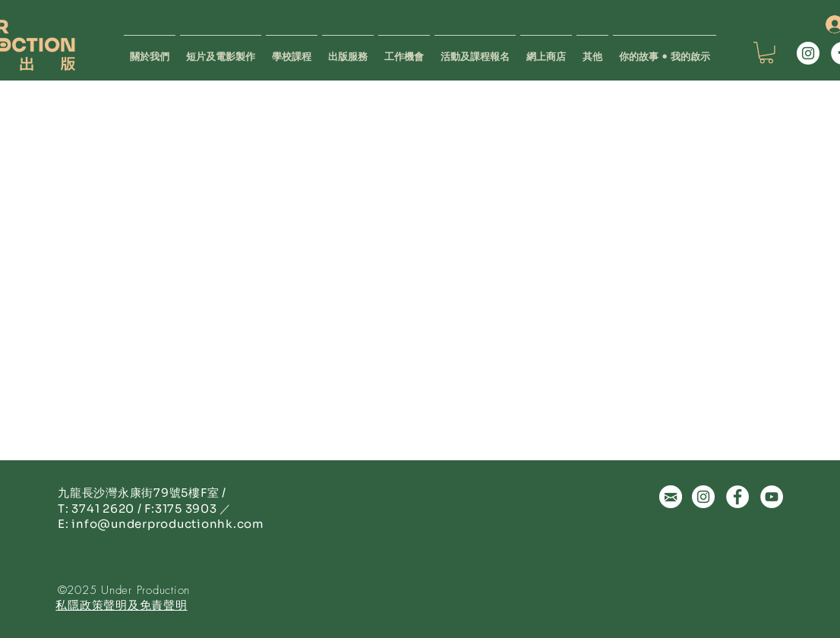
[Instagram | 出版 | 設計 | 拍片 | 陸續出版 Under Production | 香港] (808, 53)
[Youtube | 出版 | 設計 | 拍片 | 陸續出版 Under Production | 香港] (772, 497)
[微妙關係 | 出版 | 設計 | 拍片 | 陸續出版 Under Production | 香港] (670, 497)
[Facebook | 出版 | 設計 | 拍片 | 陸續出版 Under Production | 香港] (737, 497)
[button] (348, 49)
